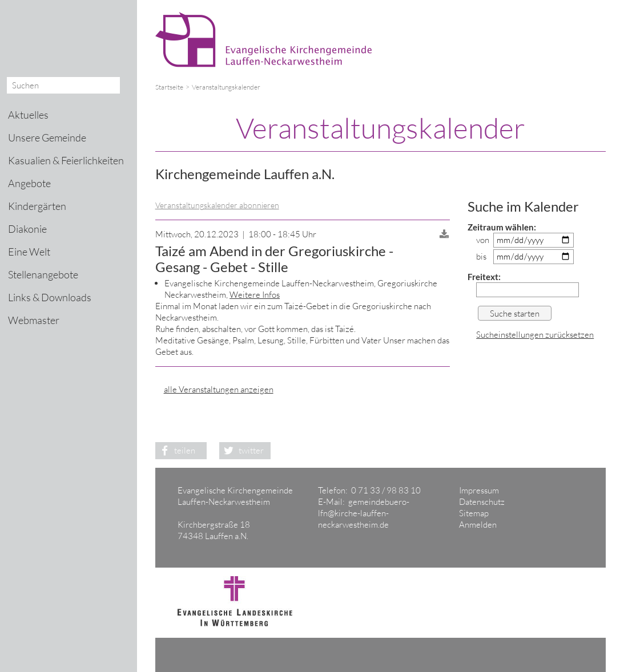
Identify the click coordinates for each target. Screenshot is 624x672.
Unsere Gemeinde (47, 137)
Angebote (29, 183)
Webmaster (34, 320)
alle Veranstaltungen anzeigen (219, 389)
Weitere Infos (255, 295)
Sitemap (474, 513)
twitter (241, 450)
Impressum (479, 490)
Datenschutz (482, 502)
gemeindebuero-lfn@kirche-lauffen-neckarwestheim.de (364, 513)
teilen (176, 450)
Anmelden (478, 525)
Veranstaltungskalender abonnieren (217, 205)
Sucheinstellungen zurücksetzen (535, 335)
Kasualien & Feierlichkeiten (66, 160)
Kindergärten (37, 206)
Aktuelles (28, 115)
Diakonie (27, 229)
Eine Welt (29, 252)
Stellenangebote (43, 274)
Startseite (169, 87)
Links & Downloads (50, 297)
